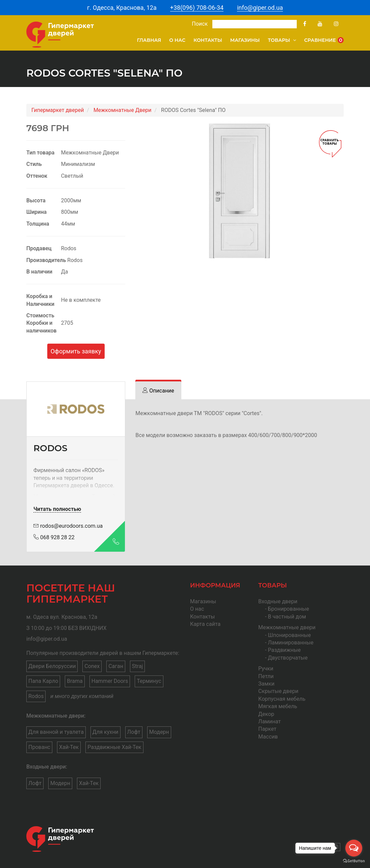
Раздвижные (284, 650)
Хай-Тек (69, 747)
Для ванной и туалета (56, 732)
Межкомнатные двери (287, 627)
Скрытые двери (278, 691)
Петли (266, 676)
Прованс (39, 747)
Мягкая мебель (278, 706)
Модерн (159, 732)
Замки (266, 684)
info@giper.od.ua (260, 8)
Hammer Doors (110, 681)
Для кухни (105, 732)
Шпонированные (289, 635)
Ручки (266, 669)
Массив (268, 737)
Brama (75, 681)
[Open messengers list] (354, 848)
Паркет (267, 729)
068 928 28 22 (54, 537)
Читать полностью (57, 509)
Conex (92, 666)
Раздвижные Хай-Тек (114, 747)
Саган (116, 666)
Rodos (36, 696)
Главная (149, 40)
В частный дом (287, 617)
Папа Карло (43, 681)
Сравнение (324, 40)
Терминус (149, 681)
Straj (137, 666)
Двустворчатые (288, 658)
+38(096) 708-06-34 (197, 8)
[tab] (158, 391)
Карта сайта (205, 624)
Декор (266, 714)
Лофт (134, 732)
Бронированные (288, 609)
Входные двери (278, 601)
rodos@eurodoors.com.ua (68, 526)
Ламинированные (290, 643)
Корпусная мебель (282, 699)
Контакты (208, 40)
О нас (177, 40)
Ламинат (270, 721)
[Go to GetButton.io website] (354, 861)
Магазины (245, 40)
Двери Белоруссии (52, 666)
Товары (282, 40)
